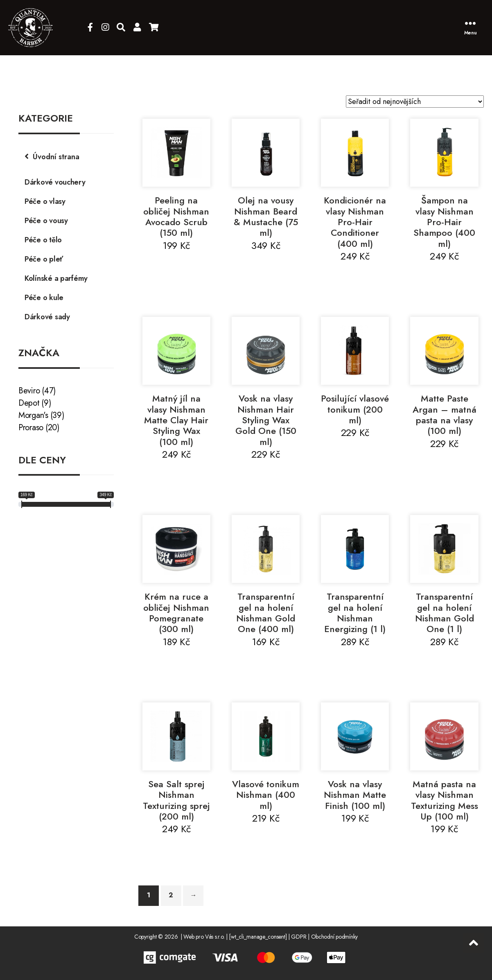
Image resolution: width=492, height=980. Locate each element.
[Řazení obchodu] (415, 102)
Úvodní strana (56, 157)
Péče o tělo (43, 240)
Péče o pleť (44, 259)
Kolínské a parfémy (56, 278)
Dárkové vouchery (55, 182)
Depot (29, 403)
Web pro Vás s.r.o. (204, 937)
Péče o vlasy (45, 201)
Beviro (29, 391)
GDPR (299, 937)
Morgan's (33, 415)
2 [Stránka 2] (171, 895)
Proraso (31, 428)
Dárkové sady (47, 317)
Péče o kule (44, 298)
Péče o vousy (46, 221)
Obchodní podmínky (334, 937)
